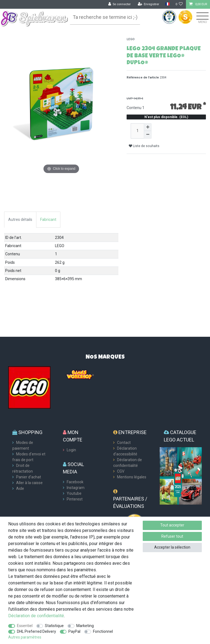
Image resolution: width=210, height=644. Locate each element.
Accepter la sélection (172, 547)
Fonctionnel (103, 631)
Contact (124, 443)
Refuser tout (172, 536)
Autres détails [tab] (20, 219)
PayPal (74, 631)
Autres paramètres (25, 637)
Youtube (74, 493)
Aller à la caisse (29, 483)
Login (71, 450)
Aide (20, 488)
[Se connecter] (120, 4)
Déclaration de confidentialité (36, 616)
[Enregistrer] (149, 4)
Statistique (54, 626)
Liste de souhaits (144, 146)
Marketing (85, 626)
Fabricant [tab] (48, 219)
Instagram (76, 488)
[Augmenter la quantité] (148, 127)
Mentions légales (132, 477)
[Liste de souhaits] (179, 4)
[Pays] (167, 4)
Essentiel (25, 626)
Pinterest (75, 499)
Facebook (75, 482)
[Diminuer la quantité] (148, 135)
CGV (121, 471)
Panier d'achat (29, 477)
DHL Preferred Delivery (37, 631)
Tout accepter (172, 525)
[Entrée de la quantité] (137, 131)
